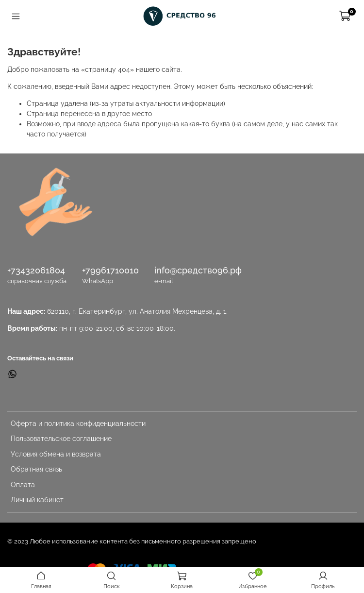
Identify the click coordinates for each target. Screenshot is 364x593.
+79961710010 (110, 270)
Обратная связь (36, 469)
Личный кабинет (37, 500)
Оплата (23, 485)
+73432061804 (36, 270)
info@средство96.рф (198, 270)
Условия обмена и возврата (56, 454)
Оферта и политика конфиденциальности (78, 424)
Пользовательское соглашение (61, 439)
